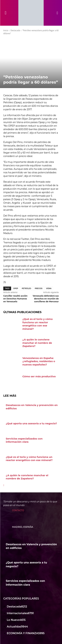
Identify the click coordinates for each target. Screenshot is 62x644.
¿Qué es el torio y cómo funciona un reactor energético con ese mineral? (38, 324)
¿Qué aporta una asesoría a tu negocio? (31, 423)
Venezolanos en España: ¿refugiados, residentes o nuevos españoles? (39, 361)
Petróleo (27, 288)
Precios (39, 288)
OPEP (16, 288)
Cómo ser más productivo (39, 376)
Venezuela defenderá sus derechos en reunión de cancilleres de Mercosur (46, 299)
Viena (49, 288)
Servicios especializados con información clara (24, 440)
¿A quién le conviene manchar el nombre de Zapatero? (37, 343)
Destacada (15, 30)
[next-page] (4, 485)
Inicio (6, 30)
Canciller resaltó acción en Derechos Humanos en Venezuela (15, 299)
